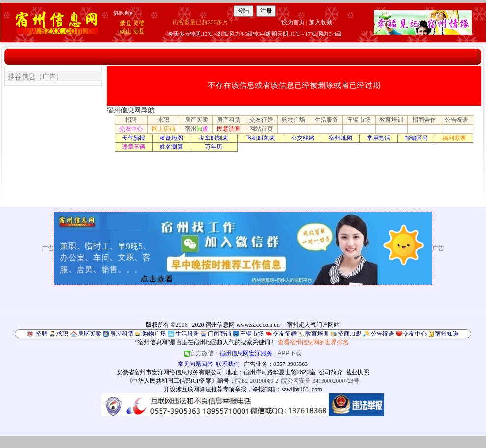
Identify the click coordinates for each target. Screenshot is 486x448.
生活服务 (326, 120)
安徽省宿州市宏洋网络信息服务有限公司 (169, 372)
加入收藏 (321, 22)
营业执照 (357, 372)
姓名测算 (171, 147)
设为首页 (293, 22)
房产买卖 (196, 120)
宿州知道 (447, 334)
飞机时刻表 (261, 138)
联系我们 (228, 364)
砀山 (126, 31)
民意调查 (229, 129)
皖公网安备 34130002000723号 (320, 381)
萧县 (126, 23)
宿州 (196, 129)
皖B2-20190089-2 (257, 381)
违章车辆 (134, 147)
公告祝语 (457, 120)
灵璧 (139, 23)
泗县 (139, 31)
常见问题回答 (195, 364)
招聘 (131, 120)
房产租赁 (229, 120)
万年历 (214, 147)
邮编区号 (416, 138)
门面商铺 (219, 334)
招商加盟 (350, 334)
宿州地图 (341, 138)
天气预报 (134, 138)
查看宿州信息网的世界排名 (313, 342)
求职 (163, 120)
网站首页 (261, 129)
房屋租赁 (122, 334)
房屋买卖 (89, 334)
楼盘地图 (171, 138)
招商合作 (424, 120)
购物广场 (294, 120)
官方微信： (229, 353)
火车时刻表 (214, 138)
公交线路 (303, 138)
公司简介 (331, 372)
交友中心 (131, 129)
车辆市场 (359, 120)
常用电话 (378, 138)
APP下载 (290, 353)
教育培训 (391, 120)
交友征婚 (261, 120)
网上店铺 (163, 129)
